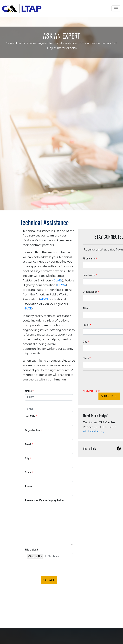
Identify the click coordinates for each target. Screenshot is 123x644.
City (86, 342)
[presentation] (49, 568)
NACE (28, 308)
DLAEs (58, 280)
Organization (91, 292)
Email (87, 325)
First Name (90, 259)
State (87, 358)
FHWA (62, 285)
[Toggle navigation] (116, 9)
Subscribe (109, 396)
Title (86, 308)
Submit (49, 580)
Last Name (90, 275)
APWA (44, 299)
